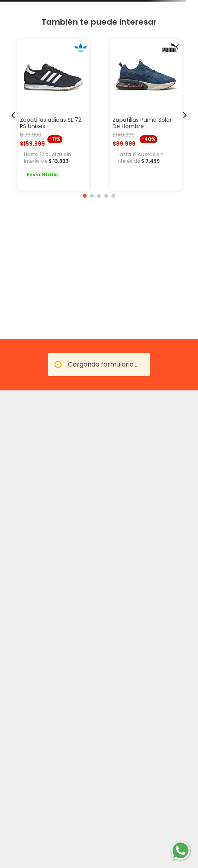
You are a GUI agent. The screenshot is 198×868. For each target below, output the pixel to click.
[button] (85, 196)
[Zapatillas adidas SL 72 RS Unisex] (53, 115)
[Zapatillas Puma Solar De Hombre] (146, 115)
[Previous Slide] (13, 115)
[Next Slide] (185, 115)
